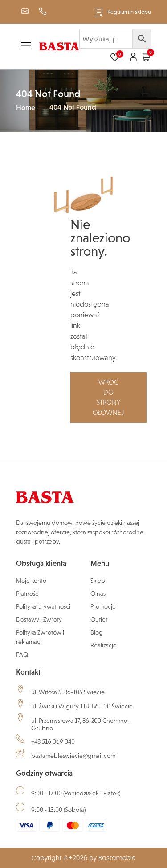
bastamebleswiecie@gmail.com (73, 756)
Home (26, 107)
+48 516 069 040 (53, 741)
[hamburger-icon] (26, 48)
